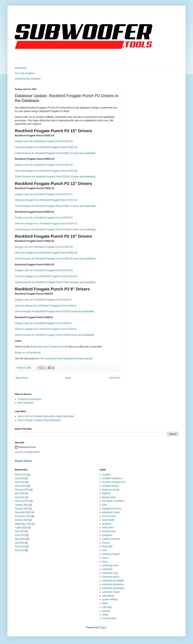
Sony (105, 562)
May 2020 (20, 539)
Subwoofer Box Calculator (28, 79)
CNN (105, 505)
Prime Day (107, 547)
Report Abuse (23, 461)
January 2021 (22, 509)
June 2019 (20, 547)
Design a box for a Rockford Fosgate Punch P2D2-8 (43, 300)
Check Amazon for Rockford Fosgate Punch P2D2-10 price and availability (55, 259)
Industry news (109, 531)
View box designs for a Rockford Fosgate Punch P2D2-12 (46, 200)
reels (105, 550)
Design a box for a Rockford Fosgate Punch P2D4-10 (44, 270)
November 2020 (23, 516)
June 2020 (20, 535)
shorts (105, 558)
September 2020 (23, 524)
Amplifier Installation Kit (114, 482)
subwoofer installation (113, 584)
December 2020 (23, 512)
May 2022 (20, 493)
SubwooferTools (27, 447)
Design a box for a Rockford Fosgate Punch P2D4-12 (44, 218)
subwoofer (107, 569)
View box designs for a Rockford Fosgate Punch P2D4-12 (46, 223)
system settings (110, 599)
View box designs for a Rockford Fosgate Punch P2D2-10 (46, 253)
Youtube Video (109, 618)
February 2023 (22, 490)
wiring (105, 615)
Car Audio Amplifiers (25, 73)
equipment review (111, 512)
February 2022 (22, 501)
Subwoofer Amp (110, 573)
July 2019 (20, 543)
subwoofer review (111, 592)
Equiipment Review (112, 509)
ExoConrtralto (109, 516)
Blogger (102, 627)
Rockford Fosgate (111, 554)
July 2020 (20, 531)
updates (106, 611)
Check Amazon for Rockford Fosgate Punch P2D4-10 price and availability (55, 282)
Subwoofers (21, 68)
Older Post (114, 378)
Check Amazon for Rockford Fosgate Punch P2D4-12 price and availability (55, 229)
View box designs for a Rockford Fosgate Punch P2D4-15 (46, 171)
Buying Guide (109, 497)
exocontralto (108, 520)
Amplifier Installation (112, 478)
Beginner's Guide (111, 490)
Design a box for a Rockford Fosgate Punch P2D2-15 (44, 141)
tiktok (105, 603)
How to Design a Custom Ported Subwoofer (39, 420)
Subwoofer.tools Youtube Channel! (49, 347)
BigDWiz (107, 493)
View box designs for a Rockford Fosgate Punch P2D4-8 (45, 329)
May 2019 (20, 550)
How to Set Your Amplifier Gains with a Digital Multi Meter (46, 416)
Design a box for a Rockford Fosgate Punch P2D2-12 (44, 194)
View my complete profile (27, 452)
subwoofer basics (111, 577)
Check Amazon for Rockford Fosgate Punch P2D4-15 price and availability (55, 177)
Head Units (108, 528)
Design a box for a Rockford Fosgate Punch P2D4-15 (44, 165)
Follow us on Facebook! (28, 353)
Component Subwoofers (30, 399)
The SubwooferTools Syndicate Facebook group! (66, 358)
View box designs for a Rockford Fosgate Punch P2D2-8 (45, 306)
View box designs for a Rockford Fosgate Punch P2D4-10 (46, 276)
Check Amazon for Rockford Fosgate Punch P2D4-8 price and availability (54, 335)
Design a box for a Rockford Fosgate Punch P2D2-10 (44, 247)
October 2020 (22, 520)
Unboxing (107, 607)
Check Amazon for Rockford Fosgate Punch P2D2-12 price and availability (55, 206)
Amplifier (107, 475)
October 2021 (22, 505)
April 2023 (20, 482)
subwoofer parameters (113, 588)
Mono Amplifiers (26, 403)
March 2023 (21, 486)
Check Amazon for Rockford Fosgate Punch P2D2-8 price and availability (54, 311)
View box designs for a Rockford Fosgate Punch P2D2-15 (46, 147)
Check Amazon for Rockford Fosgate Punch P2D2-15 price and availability (55, 153)
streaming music (110, 565)
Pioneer (106, 543)
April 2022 (20, 497)
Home (68, 378)
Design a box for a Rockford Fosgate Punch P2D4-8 (43, 323)
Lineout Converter (111, 539)
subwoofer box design (113, 580)
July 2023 (20, 478)
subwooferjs (108, 596)
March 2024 (21, 475)
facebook (107, 524)
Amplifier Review (111, 486)
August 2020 (21, 528)
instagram (107, 535)
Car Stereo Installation (113, 501)
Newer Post (22, 378)
